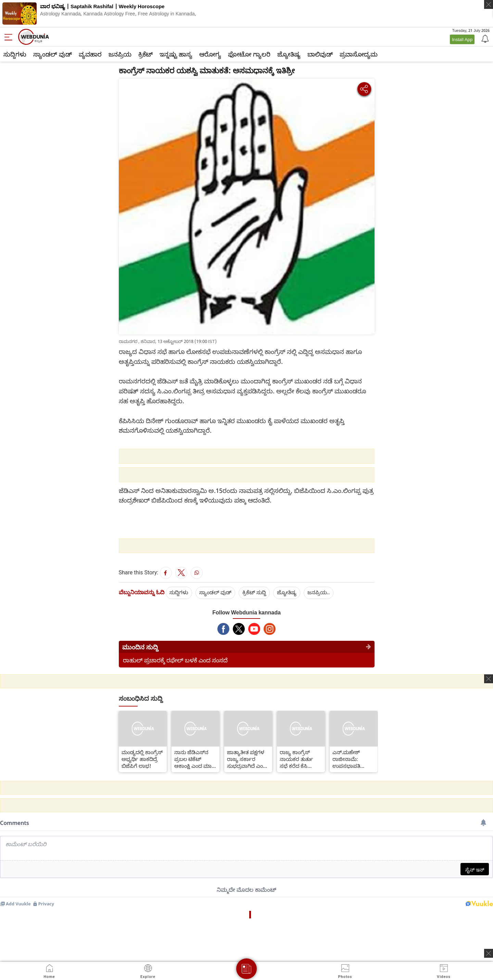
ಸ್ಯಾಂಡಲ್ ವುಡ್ (53, 54)
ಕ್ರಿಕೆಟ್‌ (146, 54)
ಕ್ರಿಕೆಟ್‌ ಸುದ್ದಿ (254, 592)
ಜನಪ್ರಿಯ (120, 54)
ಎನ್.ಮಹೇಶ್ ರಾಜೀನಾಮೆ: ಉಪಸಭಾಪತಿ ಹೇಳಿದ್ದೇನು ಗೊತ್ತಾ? (352, 759)
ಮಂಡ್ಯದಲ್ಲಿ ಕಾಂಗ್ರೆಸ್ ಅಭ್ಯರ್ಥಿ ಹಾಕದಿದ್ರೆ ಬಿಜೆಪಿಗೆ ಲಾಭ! (142, 759)
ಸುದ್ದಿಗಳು (15, 54)
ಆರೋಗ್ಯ (210, 54)
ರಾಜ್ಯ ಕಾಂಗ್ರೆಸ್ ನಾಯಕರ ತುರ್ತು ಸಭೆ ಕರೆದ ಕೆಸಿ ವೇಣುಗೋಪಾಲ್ (296, 759)
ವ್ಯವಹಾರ (90, 54)
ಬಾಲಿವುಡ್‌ (320, 54)
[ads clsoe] (489, 953)
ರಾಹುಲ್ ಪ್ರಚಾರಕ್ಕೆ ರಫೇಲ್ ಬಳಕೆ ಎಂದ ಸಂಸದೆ (175, 660)
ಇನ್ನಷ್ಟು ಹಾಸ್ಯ (176, 54)
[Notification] (484, 38)
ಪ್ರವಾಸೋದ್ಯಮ (359, 54)
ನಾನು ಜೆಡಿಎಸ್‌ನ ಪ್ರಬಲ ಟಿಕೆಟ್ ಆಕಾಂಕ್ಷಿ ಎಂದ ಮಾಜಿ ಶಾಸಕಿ (195, 759)
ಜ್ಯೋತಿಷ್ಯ (289, 54)
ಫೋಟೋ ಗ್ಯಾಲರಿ (249, 54)
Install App (462, 39)
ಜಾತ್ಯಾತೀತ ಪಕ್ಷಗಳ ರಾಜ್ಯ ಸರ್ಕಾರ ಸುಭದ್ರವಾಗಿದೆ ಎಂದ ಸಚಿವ (247, 759)
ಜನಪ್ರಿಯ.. (319, 592)
